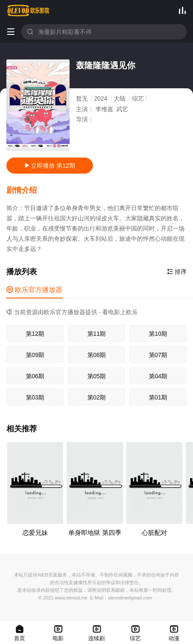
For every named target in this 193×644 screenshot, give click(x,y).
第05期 (97, 376)
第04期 (158, 376)
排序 (177, 272)
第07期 (158, 355)
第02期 (97, 397)
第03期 (35, 397)
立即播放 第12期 (49, 166)
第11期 (97, 334)
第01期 (158, 397)
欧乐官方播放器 (34, 290)
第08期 (97, 355)
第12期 (35, 334)
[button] (26, 191)
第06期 (35, 376)
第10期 (158, 334)
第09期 (35, 355)
